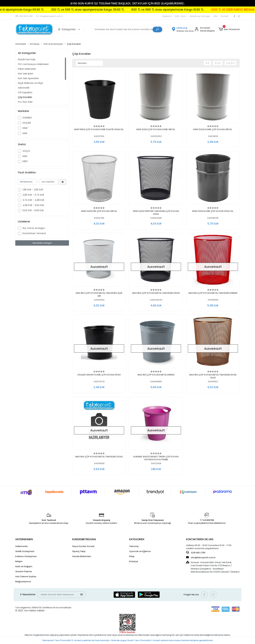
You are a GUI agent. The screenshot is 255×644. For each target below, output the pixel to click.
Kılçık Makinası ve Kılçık (30, 83)
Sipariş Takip (79, 551)
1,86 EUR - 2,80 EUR (33, 190)
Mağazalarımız (23, 582)
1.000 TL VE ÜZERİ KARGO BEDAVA (139, 10)
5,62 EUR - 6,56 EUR (33, 210)
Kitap (132, 556)
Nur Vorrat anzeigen (34, 228)
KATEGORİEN (137, 539)
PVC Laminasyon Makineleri (33, 64)
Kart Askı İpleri (26, 74)
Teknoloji (134, 546)
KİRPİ (25, 161)
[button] (229, 29)
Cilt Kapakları (25, 92)
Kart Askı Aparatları (28, 78)
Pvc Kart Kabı (25, 102)
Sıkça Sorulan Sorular (83, 546)
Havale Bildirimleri (82, 556)
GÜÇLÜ (26, 151)
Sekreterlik (24, 88)
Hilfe (215, 16)
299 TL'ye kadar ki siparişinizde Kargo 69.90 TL (200, 10)
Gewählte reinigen (42, 243)
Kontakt (224, 16)
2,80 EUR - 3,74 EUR (33, 195)
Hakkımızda (21, 546)
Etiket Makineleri (27, 69)
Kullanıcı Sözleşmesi (26, 556)
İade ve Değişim (24, 566)
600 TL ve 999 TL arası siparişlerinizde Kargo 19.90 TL (74, 10)
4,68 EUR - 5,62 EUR (33, 205)
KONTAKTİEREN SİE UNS (200, 539)
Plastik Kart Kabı (27, 59)
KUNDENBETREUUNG (84, 539)
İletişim (19, 561)
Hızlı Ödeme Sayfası (26, 576)
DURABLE (27, 118)
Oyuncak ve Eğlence (140, 551)
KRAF (25, 128)
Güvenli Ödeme (24, 571)
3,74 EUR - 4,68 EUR (33, 200)
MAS (25, 133)
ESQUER (27, 123)
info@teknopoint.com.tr (201, 557)
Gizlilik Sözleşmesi (25, 551)
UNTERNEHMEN (24, 539)
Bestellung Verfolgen (200, 16)
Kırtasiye (134, 561)
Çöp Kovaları (25, 97)
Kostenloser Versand (34, 233)
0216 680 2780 (196, 553)
